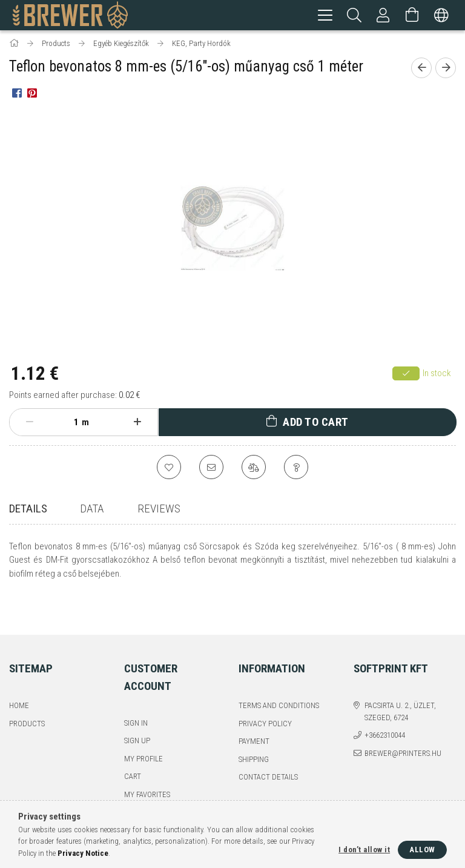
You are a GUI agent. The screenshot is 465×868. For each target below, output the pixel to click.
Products (27, 695)
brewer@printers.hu (403, 725)
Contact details (268, 749)
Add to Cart (316, 424)
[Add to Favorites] (169, 469)
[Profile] (383, 15)
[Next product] (446, 70)
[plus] (137, 424)
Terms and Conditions (279, 678)
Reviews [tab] (159, 510)
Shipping (254, 731)
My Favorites (147, 766)
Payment (254, 713)
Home (19, 678)
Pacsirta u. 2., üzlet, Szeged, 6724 (400, 684)
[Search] (354, 15)
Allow (422, 850)
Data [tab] (92, 510)
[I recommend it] (211, 469)
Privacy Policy (265, 695)
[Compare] (254, 469)
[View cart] (412, 15)
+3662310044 (385, 707)
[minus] (30, 424)
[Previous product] (421, 70)
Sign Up (137, 713)
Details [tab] (28, 510)
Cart (133, 748)
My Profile (143, 730)
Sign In (136, 694)
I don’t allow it (364, 850)
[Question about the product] (296, 469)
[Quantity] (70, 424)
